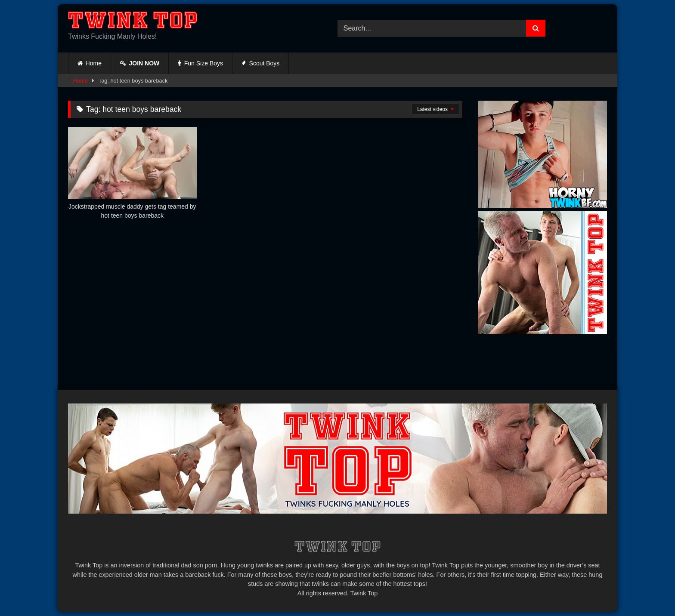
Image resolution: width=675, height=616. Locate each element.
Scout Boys (260, 63)
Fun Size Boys (200, 63)
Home (94, 63)
